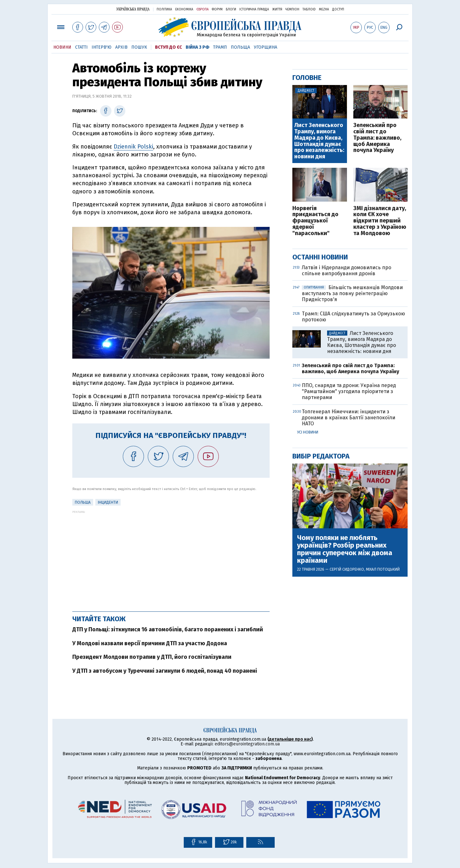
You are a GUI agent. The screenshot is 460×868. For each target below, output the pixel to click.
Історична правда (254, 9)
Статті (81, 47)
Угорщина (266, 47)
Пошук (139, 47)
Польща (240, 47)
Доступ (338, 9)
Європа (203, 9)
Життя (277, 9)
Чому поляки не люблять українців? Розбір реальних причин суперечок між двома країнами (345, 549)
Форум (217, 9)
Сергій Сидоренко (347, 569)
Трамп (220, 47)
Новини (62, 47)
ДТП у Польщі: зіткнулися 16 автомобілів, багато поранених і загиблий (168, 629)
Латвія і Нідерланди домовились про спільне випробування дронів (346, 270)
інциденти (108, 502)
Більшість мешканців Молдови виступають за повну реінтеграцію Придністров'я (352, 293)
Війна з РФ (197, 47)
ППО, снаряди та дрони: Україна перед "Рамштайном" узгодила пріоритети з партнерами (349, 391)
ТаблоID (309, 9)
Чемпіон (292, 9)
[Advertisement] (171, 558)
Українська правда (133, 9)
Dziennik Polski (133, 147)
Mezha (324, 9)
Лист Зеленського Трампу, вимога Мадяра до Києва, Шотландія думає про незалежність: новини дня (319, 141)
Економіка (184, 9)
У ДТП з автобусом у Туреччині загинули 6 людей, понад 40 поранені (165, 671)
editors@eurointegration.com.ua (247, 744)
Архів (121, 47)
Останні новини (320, 257)
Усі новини (308, 432)
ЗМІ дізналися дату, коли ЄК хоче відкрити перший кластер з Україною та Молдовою (380, 221)
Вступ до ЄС (168, 47)
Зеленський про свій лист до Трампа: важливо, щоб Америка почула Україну (377, 138)
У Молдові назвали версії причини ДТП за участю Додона (150, 643)
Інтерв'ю (102, 47)
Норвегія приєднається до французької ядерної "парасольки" (315, 221)
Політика (164, 9)
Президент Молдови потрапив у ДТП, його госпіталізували (152, 657)
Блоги (231, 9)
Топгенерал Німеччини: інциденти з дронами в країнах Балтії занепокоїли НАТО (349, 418)
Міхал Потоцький (383, 569)
